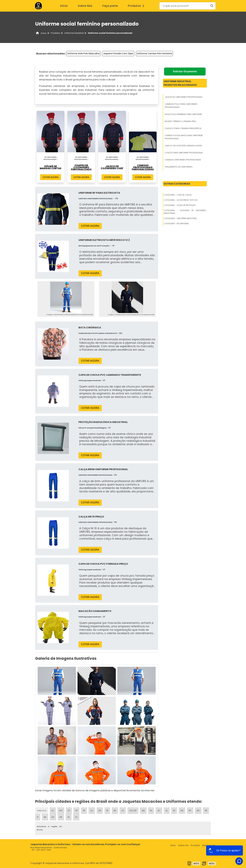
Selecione (42, 811)
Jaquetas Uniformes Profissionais (184, 97)
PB (206, 811)
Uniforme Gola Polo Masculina (83, 53)
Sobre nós (183, 845)
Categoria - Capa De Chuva (178, 195)
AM (143, 811)
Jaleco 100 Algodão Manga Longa (183, 146)
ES (69, 811)
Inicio (173, 845)
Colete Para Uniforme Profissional (184, 153)
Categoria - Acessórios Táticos (181, 200)
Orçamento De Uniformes (179, 167)
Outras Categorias (177, 184)
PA (151, 811)
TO (76, 817)
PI (38, 817)
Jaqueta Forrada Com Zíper (118, 53)
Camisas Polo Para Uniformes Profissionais (181, 106)
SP (76, 811)
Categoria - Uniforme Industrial (180, 218)
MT (190, 811)
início (64, 6)
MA (182, 811)
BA (115, 811)
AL (167, 811)
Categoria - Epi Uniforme (176, 224)
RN (45, 817)
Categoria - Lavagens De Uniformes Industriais (185, 212)
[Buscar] (212, 6)
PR (84, 811)
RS (100, 811)
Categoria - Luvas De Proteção (180, 205)
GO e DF (133, 811)
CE (123, 811)
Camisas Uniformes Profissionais (183, 160)
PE (107, 811)
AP (174, 811)
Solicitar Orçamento (185, 71)
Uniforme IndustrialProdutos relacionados (180, 83)
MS (198, 811)
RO (53, 817)
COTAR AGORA (51, 177)
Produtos (137, 6)
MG (61, 811)
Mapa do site (209, 845)
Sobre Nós (85, 6)
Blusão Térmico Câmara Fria (180, 121)
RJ (53, 811)
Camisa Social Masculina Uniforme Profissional (184, 137)
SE (69, 817)
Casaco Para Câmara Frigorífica (183, 128)
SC (92, 811)
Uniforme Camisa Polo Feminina (154, 53)
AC (159, 811)
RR (61, 817)
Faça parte (110, 6)
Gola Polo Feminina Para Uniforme (183, 114)
